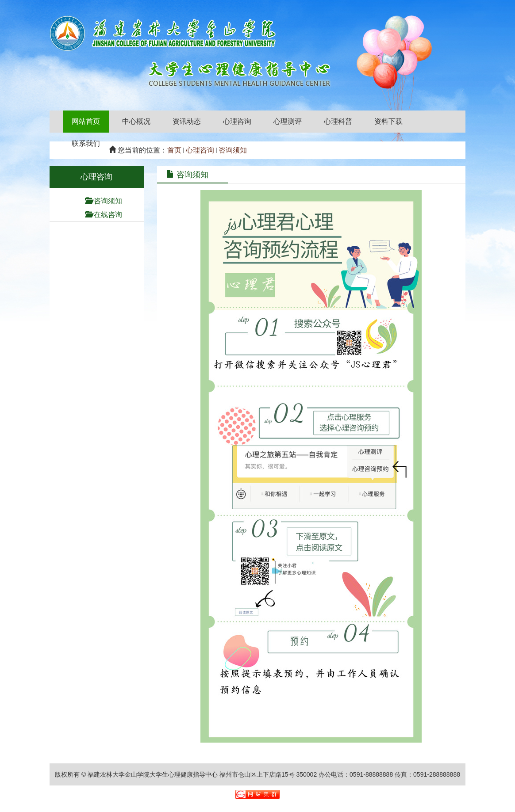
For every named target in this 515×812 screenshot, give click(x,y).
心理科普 (338, 121)
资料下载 (388, 121)
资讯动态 (187, 121)
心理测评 (288, 121)
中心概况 (136, 121)
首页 (174, 150)
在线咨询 (108, 215)
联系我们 (86, 143)
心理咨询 (237, 121)
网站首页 (86, 121)
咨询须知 (233, 150)
